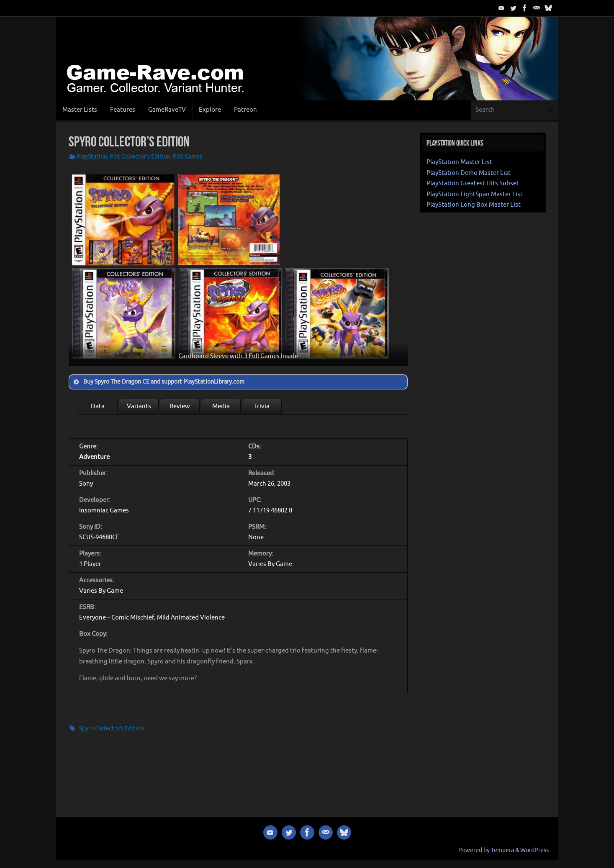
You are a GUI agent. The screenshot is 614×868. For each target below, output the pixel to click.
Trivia (262, 406)
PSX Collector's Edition (140, 157)
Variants (139, 406)
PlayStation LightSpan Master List (475, 194)
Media (221, 406)
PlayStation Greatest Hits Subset (473, 183)
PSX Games (188, 157)
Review (180, 406)
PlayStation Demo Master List (469, 173)
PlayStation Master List (459, 162)
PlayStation (92, 157)
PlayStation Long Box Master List (474, 205)
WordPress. (535, 850)
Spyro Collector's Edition (112, 728)
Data (98, 406)
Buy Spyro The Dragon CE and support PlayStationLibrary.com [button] (158, 382)
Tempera (502, 850)
